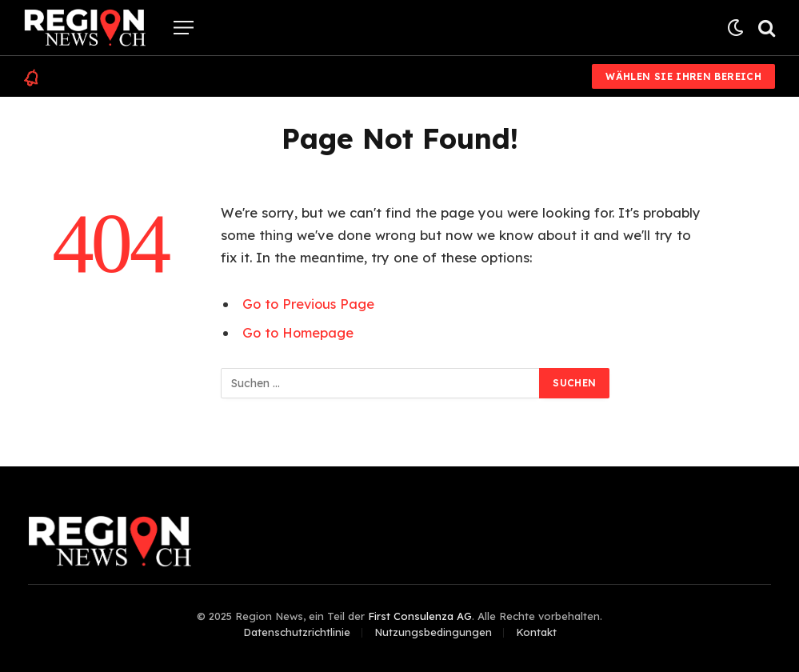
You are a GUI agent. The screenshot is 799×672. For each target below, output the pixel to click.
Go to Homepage (299, 332)
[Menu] (184, 28)
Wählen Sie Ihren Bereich (683, 76)
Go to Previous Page (310, 304)
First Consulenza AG (420, 616)
